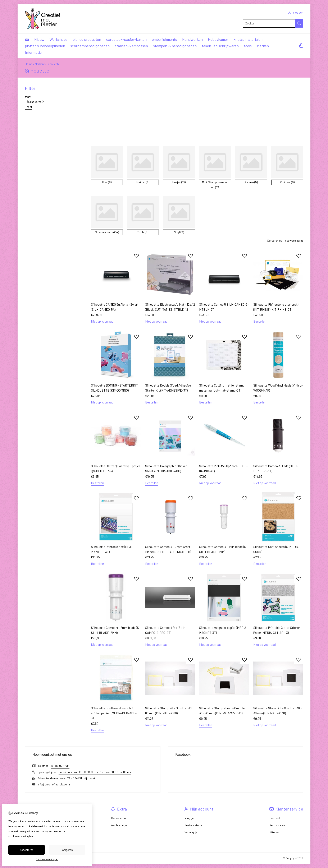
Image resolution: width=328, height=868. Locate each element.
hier (32, 836)
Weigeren (67, 850)
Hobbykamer (218, 39)
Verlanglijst (192, 832)
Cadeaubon (118, 818)
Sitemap (275, 832)
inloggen (296, 12)
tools (248, 46)
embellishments (164, 39)
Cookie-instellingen (47, 859)
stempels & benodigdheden (175, 46)
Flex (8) (107, 182)
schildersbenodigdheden (90, 46)
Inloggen (190, 818)
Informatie (33, 52)
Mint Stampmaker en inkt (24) (215, 185)
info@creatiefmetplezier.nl (54, 784)
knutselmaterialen (248, 39)
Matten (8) (143, 182)
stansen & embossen (131, 46)
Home (29, 64)
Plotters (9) (287, 182)
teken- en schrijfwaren (220, 46)
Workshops (58, 39)
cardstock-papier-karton (126, 39)
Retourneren (277, 825)
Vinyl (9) (179, 232)
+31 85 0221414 (60, 766)
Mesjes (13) (179, 182)
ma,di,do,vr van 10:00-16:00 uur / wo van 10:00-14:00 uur (95, 772)
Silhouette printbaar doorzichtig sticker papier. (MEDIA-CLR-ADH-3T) (114, 713)
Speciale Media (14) (107, 232)
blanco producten (87, 39)
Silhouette (53, 64)
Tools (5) (143, 232)
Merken (263, 46)
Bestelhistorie (193, 825)
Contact (275, 818)
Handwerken (192, 39)
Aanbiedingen (120, 825)
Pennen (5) (251, 182)
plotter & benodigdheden (45, 46)
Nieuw (39, 39)
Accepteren (27, 850)
